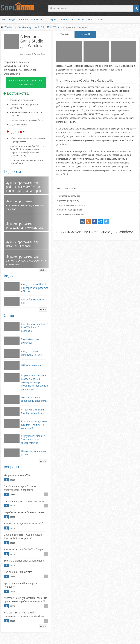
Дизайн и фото (67, 20)
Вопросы (11, 467)
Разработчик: (10, 62)
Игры (91, 20)
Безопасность (38, 20)
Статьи (10, 315)
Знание (82, 20)
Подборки (12, 172)
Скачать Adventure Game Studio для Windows (26, 83)
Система (24, 20)
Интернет (52, 20)
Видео (9, 276)
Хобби (99, 20)
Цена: (7, 74)
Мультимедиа (9, 20)
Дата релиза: (10, 66)
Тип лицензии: (11, 70)
